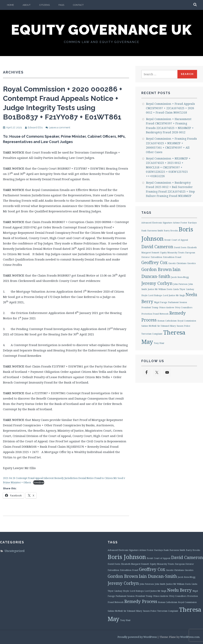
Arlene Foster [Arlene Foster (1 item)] (180, 223)
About (27, 5)
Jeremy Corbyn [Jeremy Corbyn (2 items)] (157, 283)
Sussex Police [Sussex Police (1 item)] (183, 326)
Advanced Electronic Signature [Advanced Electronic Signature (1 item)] (157, 223)
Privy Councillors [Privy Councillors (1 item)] (184, 307)
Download (39, 482)
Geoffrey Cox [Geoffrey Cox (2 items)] (154, 262)
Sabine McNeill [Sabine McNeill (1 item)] (149, 326)
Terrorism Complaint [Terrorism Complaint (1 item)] (152, 334)
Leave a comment (60, 127)
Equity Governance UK (101, 30)
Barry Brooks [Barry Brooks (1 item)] (171, 231)
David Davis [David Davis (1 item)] (180, 247)
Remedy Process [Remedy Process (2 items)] (141, 601)
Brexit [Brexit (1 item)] (168, 240)
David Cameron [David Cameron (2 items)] (157, 247)
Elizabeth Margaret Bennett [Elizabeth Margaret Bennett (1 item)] (135, 564)
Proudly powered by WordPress (137, 637)
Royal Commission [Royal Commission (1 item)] (187, 321)
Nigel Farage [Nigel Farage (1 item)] (161, 302)
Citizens (45, 5)
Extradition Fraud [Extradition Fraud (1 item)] (172, 257)
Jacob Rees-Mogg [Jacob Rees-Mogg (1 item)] (180, 277)
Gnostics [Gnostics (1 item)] (191, 263)
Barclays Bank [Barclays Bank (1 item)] (161, 550)
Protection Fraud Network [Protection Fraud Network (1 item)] (155, 314)
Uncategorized (15, 551)
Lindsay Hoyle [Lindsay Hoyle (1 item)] (122, 591)
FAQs (61, 5)
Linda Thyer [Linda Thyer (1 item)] (179, 289)
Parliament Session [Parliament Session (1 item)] (177, 302)
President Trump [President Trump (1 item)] (150, 307)
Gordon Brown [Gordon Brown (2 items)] (157, 269)
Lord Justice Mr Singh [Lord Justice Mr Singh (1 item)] (174, 295)
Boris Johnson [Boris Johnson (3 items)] (127, 557)
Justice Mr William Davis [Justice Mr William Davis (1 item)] (160, 289)
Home (10, 5)
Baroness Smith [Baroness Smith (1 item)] (155, 231)
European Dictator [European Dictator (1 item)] (184, 564)
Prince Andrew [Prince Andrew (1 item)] (167, 307)
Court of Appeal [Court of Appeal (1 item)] (180, 240)
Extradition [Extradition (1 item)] (156, 257)
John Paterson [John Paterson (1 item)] (180, 284)
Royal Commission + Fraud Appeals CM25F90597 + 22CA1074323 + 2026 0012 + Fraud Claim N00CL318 (170, 108)
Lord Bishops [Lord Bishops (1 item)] (155, 295)
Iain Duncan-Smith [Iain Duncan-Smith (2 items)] (158, 576)
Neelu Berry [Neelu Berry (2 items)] (179, 590)
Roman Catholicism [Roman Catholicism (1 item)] (167, 321)
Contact (78, 5)
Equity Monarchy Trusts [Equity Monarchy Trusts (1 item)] (172, 253)
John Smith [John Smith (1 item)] (160, 584)
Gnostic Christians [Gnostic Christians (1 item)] (177, 263)
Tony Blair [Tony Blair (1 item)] (159, 343)
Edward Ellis (35, 127)
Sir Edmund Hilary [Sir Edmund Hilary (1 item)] (167, 326)
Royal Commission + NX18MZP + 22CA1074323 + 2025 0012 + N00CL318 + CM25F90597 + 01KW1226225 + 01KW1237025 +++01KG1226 (168, 167)
